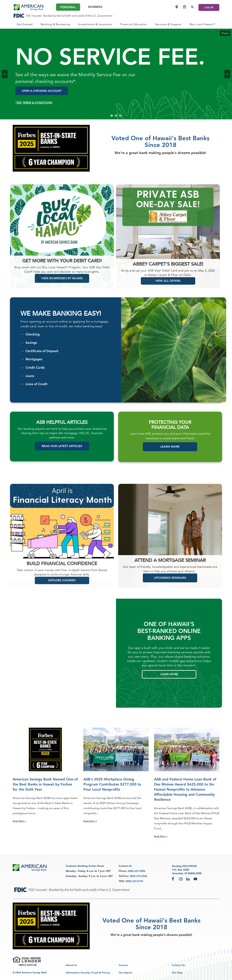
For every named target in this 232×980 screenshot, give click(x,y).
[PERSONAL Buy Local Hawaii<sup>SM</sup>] (202, 24)
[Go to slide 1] (112, 116)
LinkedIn (188, 879)
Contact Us (178, 965)
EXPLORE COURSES (62, 587)
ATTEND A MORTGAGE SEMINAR (170, 567)
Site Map (177, 973)
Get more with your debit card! (62, 267)
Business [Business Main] (95, 7)
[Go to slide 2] (116, 116)
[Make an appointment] (185, 7)
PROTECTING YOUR (170, 429)
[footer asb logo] (30, 868)
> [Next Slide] (227, 74)
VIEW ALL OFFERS (168, 287)
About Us (71, 965)
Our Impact (125, 973)
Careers (123, 965)
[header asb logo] (29, 7)
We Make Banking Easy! (61, 320)
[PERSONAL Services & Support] (168, 24)
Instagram (181, 879)
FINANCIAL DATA (170, 434)
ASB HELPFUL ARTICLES (62, 429)
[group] (116, 74)
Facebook (174, 879)
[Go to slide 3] (120, 116)
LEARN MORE (169, 681)
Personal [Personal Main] (68, 7)
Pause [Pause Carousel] (225, 33)
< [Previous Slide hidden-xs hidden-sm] (5, 74)
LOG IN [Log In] (209, 7)
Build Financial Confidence (62, 570)
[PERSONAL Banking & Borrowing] (55, 24)
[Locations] (177, 7)
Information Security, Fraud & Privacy (88, 973)
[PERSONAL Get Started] (25, 24)
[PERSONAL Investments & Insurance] (95, 24)
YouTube (195, 879)
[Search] (192, 7)
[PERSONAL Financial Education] (133, 24)
